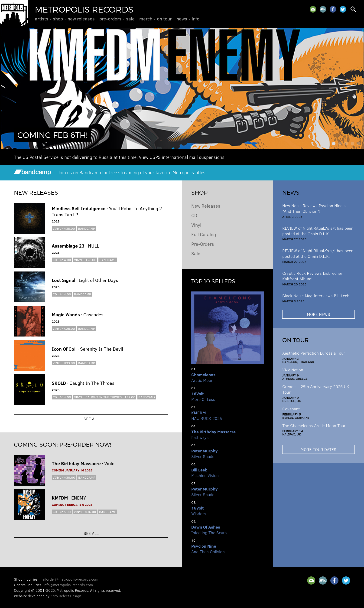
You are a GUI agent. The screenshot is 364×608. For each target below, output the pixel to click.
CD (194, 215)
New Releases (81, 19)
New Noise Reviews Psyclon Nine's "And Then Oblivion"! (314, 208)
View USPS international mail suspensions (182, 157)
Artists (42, 19)
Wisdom (199, 511)
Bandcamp (86, 228)
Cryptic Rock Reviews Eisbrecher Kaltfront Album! (312, 276)
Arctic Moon (203, 377)
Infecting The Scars (209, 530)
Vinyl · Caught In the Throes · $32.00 (105, 397)
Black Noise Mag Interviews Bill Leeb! (316, 296)
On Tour (164, 19)
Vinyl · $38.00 (64, 228)
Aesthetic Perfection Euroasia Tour (314, 353)
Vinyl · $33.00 (64, 363)
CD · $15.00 (62, 512)
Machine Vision (205, 473)
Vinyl (196, 225)
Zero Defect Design (66, 596)
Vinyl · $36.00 (85, 512)
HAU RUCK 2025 (207, 415)
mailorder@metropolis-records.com (69, 579)
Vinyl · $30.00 (64, 477)
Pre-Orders (110, 19)
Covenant (291, 409)
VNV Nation (293, 370)
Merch (146, 19)
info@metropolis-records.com (68, 585)
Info (196, 19)
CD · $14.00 (62, 260)
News (182, 19)
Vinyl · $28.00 (85, 260)
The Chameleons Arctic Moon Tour (314, 425)
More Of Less (203, 396)
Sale (130, 19)
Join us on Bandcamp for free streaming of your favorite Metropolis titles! (110, 172)
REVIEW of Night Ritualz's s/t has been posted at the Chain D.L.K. (318, 231)
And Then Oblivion (208, 549)
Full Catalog (204, 234)
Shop (58, 19)
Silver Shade (205, 454)
